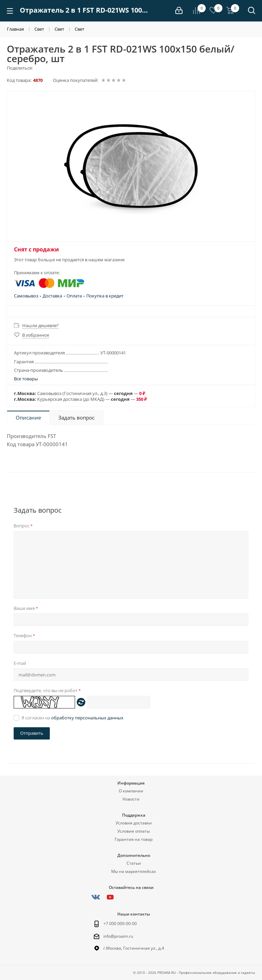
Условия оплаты (134, 831)
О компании (131, 791)
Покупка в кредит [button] (105, 296)
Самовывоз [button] (26, 296)
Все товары (26, 379)
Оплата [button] (74, 296)
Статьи (134, 863)
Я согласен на (72, 718)
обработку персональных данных (87, 718)
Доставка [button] (52, 296)
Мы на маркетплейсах (134, 871)
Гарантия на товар (134, 839)
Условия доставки (134, 823)
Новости (131, 799)
